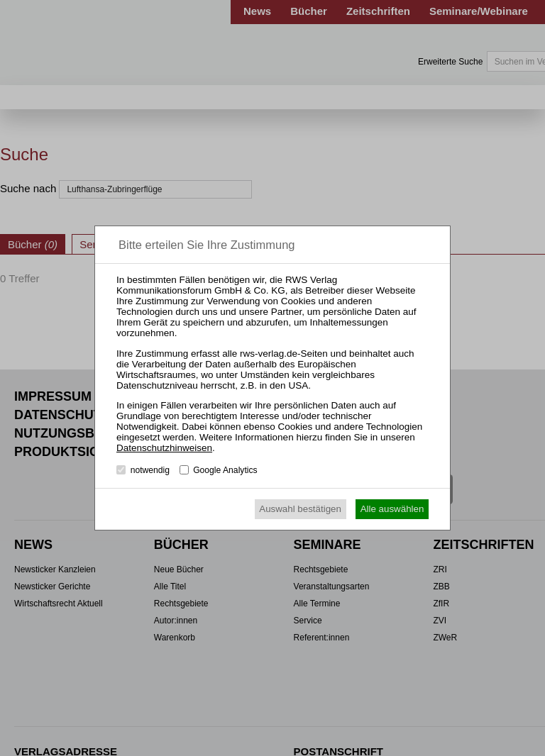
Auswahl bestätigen (300, 509)
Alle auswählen (392, 509)
